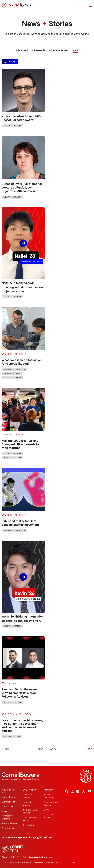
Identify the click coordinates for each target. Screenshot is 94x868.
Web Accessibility (8, 857)
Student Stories (60, 50)
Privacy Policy (22, 857)
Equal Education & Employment (41, 857)
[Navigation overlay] (91, 5)
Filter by (11, 62)
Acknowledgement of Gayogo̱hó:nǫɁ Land (29, 837)
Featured (23, 50)
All (77, 50)
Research (39, 50)
